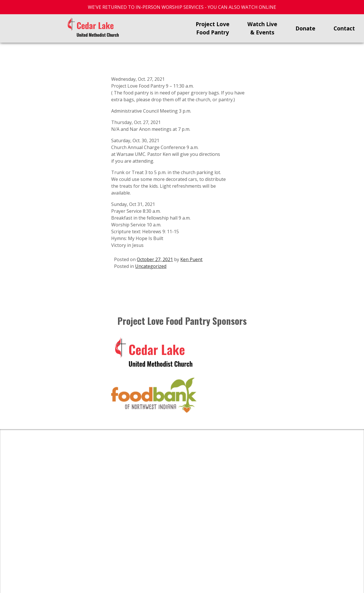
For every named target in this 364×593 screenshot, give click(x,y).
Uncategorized (151, 266)
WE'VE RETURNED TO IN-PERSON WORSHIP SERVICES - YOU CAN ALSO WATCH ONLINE (182, 7)
